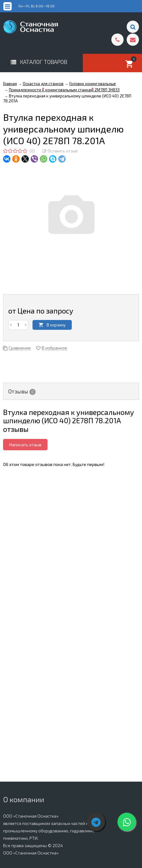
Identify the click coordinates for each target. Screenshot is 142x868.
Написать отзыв (25, 445)
